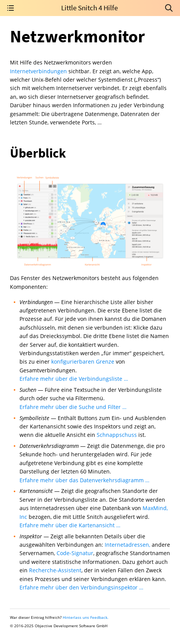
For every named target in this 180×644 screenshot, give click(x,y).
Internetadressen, (127, 545)
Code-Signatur (75, 553)
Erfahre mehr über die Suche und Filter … (73, 407)
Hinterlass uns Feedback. (86, 617)
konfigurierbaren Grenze (83, 361)
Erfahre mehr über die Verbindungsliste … (74, 379)
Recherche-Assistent (55, 570)
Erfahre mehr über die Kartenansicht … (70, 525)
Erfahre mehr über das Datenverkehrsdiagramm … (84, 480)
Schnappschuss (117, 435)
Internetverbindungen (38, 71)
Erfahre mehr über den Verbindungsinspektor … (81, 587)
